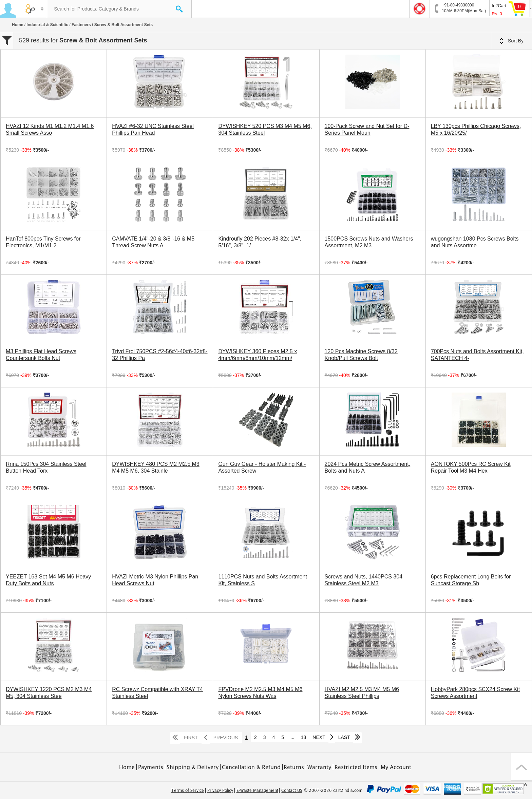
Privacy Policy (220, 791)
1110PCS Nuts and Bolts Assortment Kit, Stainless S (262, 580)
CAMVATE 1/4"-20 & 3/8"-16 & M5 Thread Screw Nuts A (153, 242)
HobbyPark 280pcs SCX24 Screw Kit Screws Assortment (475, 693)
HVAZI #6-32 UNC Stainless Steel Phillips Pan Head (153, 129)
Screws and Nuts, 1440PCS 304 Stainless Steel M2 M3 (364, 580)
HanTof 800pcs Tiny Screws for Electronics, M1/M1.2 (43, 242)
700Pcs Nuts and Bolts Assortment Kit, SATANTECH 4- (477, 355)
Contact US (292, 791)
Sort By (512, 41)
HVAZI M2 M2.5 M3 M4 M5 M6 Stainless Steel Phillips (362, 693)
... (292, 737)
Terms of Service (188, 791)
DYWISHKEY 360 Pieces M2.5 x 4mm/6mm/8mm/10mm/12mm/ (258, 355)
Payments (151, 767)
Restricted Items (356, 767)
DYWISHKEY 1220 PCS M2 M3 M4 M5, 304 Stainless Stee (49, 693)
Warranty (319, 767)
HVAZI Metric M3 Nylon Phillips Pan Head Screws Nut (155, 580)
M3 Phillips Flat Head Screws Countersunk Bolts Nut (41, 355)
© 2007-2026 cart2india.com (333, 791)
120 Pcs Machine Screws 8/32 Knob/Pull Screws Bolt (361, 355)
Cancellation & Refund (251, 767)
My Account (396, 767)
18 (304, 737)
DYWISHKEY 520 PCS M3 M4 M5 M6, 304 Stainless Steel (265, 129)
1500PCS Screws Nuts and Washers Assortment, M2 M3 (369, 242)
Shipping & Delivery (193, 767)
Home (17, 25)
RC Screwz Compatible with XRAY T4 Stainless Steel (157, 693)
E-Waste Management (257, 791)
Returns (294, 767)
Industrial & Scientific (47, 25)
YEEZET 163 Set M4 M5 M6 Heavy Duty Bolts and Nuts (48, 580)
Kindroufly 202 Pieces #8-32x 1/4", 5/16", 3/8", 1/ (260, 242)
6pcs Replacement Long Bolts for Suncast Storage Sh (471, 580)
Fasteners (81, 25)
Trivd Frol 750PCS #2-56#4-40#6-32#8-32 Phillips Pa (160, 355)
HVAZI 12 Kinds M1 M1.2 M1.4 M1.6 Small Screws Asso (50, 129)
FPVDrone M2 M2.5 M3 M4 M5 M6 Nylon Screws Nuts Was (260, 693)
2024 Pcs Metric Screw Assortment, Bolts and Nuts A (368, 467)
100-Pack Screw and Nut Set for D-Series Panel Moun (367, 129)
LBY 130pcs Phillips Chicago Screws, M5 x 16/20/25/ (476, 129)
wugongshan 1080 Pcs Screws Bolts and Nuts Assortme (475, 242)
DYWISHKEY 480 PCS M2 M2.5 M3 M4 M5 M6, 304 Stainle (156, 467)
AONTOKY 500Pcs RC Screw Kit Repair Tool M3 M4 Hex (471, 467)
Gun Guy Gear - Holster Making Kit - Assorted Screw (262, 467)
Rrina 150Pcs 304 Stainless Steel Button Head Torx (46, 467)
